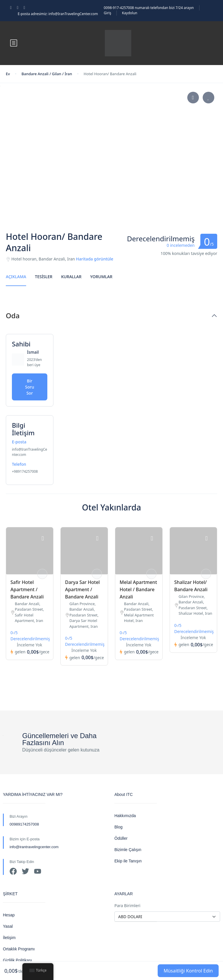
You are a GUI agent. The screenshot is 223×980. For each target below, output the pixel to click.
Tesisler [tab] (44, 277)
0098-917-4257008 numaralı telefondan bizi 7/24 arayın (149, 8)
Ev (8, 74)
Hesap (9, 915)
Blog (118, 827)
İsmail (33, 352)
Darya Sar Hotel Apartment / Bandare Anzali (82, 589)
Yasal (8, 926)
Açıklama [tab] (16, 277)
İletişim (9, 938)
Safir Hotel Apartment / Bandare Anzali (27, 589)
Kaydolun (130, 13)
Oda (13, 316)
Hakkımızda (125, 816)
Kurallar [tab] (71, 277)
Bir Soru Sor (30, 387)
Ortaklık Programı (19, 949)
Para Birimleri (127, 906)
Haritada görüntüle (95, 259)
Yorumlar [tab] (101, 277)
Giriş (107, 13)
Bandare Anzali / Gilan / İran (47, 74)
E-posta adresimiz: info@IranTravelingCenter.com (58, 14)
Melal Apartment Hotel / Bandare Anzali (138, 589)
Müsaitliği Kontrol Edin (188, 971)
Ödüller (121, 838)
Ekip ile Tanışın (128, 861)
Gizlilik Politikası (17, 960)
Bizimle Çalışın (128, 850)
